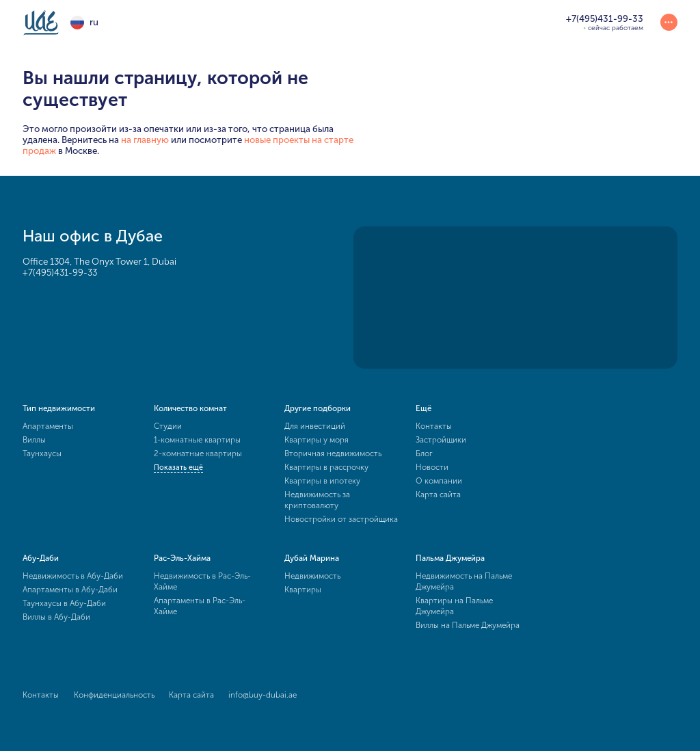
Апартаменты (48, 426)
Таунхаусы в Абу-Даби (64, 603)
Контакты (434, 426)
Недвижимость (312, 576)
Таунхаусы (42, 453)
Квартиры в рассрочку (326, 467)
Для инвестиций (315, 426)
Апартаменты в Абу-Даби (70, 590)
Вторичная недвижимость (333, 453)
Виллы (34, 440)
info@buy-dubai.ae (262, 695)
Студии (168, 426)
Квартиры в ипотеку (322, 481)
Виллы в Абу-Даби (56, 617)
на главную (145, 140)
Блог (424, 453)
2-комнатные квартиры (198, 453)
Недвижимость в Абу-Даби (73, 576)
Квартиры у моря (317, 440)
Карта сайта (438, 495)
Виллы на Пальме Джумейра (468, 625)
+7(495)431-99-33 (60, 272)
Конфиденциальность (114, 695)
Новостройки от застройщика (341, 519)
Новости (432, 467)
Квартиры (303, 590)
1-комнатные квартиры (197, 440)
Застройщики (441, 440)
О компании (439, 481)
